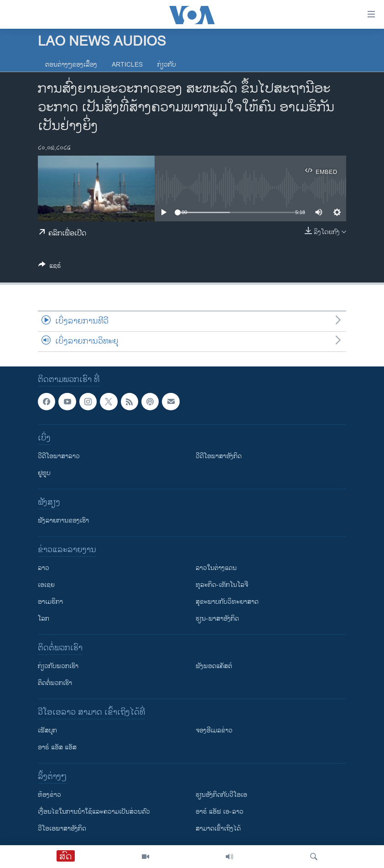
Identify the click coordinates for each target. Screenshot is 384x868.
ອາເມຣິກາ (50, 602)
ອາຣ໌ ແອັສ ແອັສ (57, 748)
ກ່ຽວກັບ (167, 65)
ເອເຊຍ (46, 585)
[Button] (50, 267)
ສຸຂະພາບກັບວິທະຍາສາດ (227, 602)
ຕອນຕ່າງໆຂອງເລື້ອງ (71, 65)
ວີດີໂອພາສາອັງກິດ (219, 457)
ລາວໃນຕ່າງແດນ (216, 568)
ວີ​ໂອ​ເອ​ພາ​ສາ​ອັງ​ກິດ (62, 829)
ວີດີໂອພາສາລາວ (59, 457)
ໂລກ (44, 619)
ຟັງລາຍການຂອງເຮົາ (63, 521)
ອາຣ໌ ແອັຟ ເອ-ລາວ (220, 812)
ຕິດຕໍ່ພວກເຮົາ (55, 683)
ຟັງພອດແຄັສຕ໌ (214, 667)
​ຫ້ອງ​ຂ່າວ (49, 795)
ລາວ (44, 568)
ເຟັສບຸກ (47, 731)
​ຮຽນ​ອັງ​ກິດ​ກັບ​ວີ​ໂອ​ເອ (221, 795)
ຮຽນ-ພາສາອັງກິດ (217, 619)
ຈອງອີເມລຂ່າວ (214, 731)
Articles (127, 65)
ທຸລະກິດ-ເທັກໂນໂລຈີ (222, 585)
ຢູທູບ (44, 473)
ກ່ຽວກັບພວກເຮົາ (58, 667)
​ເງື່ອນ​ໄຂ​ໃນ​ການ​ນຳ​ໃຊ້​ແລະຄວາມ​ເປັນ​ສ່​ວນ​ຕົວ (94, 812)
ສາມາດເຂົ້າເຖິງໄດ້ (218, 829)
